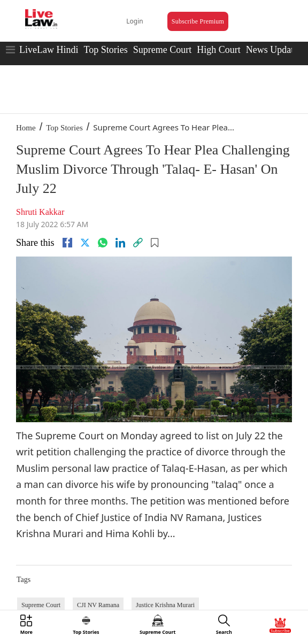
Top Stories (105, 50)
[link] (138, 243)
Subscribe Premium (198, 21)
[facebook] (67, 243)
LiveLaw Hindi (49, 50)
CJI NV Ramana (98, 605)
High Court (219, 50)
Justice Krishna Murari (165, 605)
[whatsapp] (103, 243)
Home (26, 128)
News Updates (274, 50)
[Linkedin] (120, 243)
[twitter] (85, 243)
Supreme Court (163, 50)
